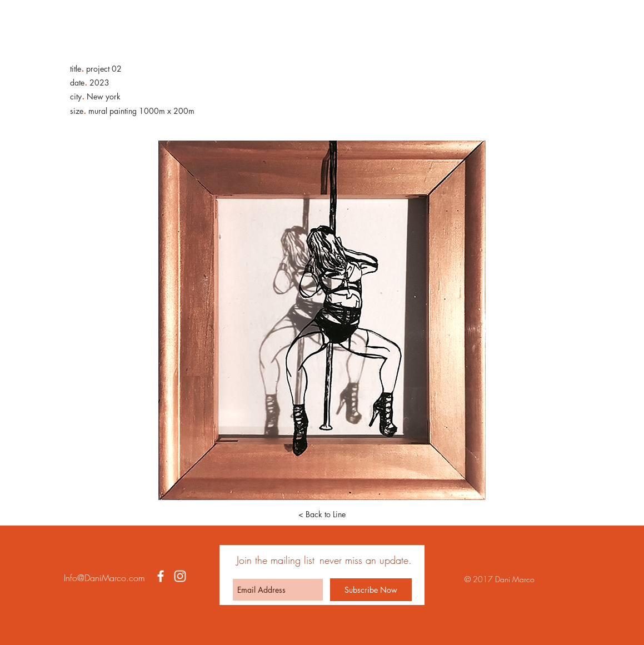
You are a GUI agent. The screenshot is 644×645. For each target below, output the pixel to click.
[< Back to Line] (322, 514)
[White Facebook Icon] (161, 576)
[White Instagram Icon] (180, 576)
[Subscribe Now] (371, 590)
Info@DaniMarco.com (104, 578)
